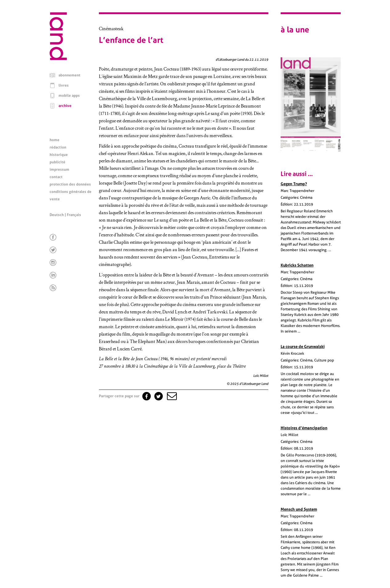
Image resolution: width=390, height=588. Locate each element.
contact (56, 177)
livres (64, 85)
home (55, 140)
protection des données (70, 184)
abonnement (69, 75)
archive (65, 106)
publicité (57, 162)
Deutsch (57, 215)
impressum (59, 169)
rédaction (58, 147)
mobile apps (69, 96)
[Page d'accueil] (58, 59)
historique (59, 155)
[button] (171, 396)
